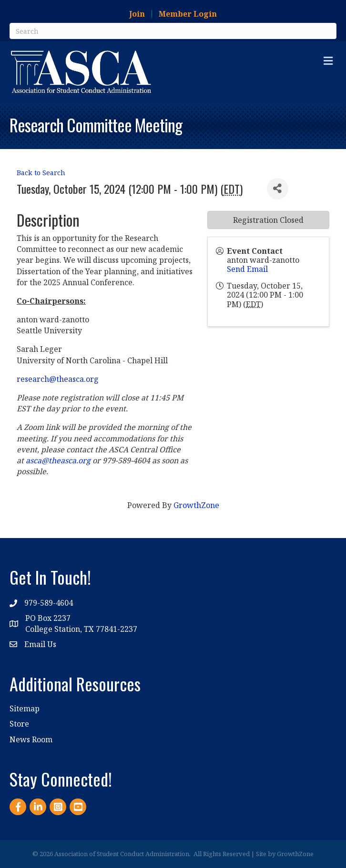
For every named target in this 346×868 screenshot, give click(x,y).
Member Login (188, 14)
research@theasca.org (58, 379)
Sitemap (25, 708)
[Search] (173, 31)
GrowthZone (196, 505)
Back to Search (41, 173)
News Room (31, 739)
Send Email (247, 269)
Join (137, 14)
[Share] (278, 189)
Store (19, 724)
